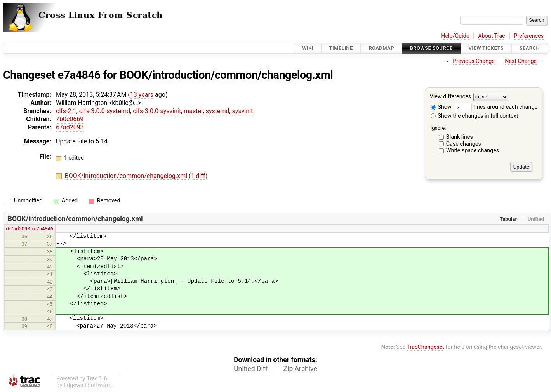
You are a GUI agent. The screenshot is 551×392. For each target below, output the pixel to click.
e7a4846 (79, 75)
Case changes (464, 144)
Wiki (308, 48)
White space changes (473, 151)
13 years (142, 95)
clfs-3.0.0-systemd (105, 111)
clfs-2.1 (66, 111)
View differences (451, 97)
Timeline (341, 48)
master (193, 111)
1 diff (198, 176)
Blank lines (460, 137)
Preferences (529, 36)
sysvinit (243, 111)
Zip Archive (300, 369)
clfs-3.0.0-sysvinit (157, 111)
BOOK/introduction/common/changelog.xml (226, 75)
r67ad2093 (18, 229)
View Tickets (486, 48)
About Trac (492, 36)
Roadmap (381, 48)
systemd (218, 111)
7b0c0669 (70, 119)
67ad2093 (70, 127)
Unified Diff (251, 369)
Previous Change (474, 61)
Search (530, 48)
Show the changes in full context (475, 116)
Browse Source (431, 48)
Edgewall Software (87, 385)
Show (441, 107)
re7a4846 (43, 229)
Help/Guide (455, 36)
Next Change (521, 61)
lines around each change (495, 107)
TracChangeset (425, 347)
